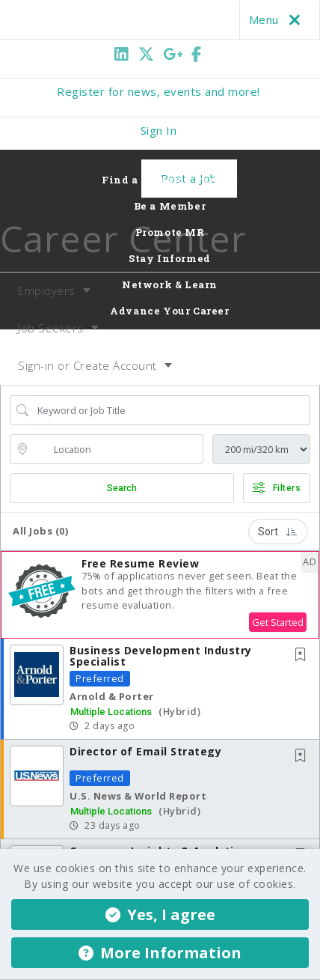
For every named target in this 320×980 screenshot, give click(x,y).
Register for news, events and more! (159, 91)
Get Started (278, 622)
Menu (278, 19)
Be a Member (170, 206)
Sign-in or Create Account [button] (87, 365)
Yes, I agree (160, 914)
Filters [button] (277, 488)
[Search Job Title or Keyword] (171, 410)
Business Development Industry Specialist (161, 656)
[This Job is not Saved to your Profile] (304, 655)
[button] (160, 595)
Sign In (159, 130)
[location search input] (118, 449)
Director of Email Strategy (145, 751)
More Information (160, 953)
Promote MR (170, 232)
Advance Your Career (169, 311)
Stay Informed (170, 258)
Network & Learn (170, 284)
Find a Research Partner (170, 180)
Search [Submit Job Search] (122, 488)
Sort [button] (278, 532)
